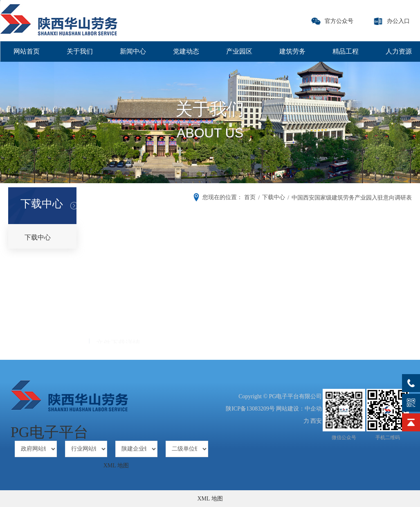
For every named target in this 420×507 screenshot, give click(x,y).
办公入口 (398, 21)
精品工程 (346, 51)
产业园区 (239, 51)
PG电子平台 (49, 432)
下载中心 (38, 237)
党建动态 (186, 51)
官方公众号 (339, 21)
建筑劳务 (292, 51)
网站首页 (27, 51)
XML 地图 (116, 465)
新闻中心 (133, 51)
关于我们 (80, 51)
